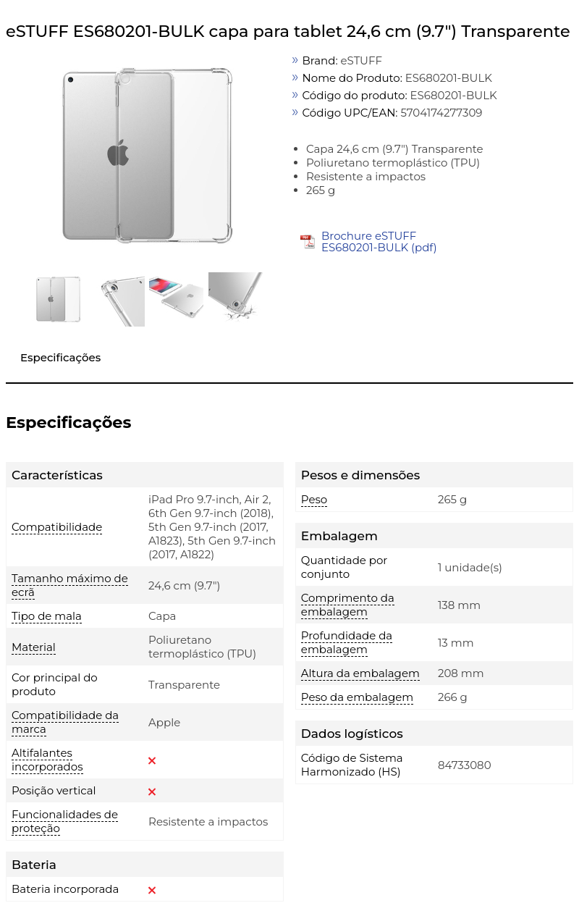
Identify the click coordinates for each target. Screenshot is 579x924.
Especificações (60, 357)
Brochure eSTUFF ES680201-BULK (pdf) (379, 241)
